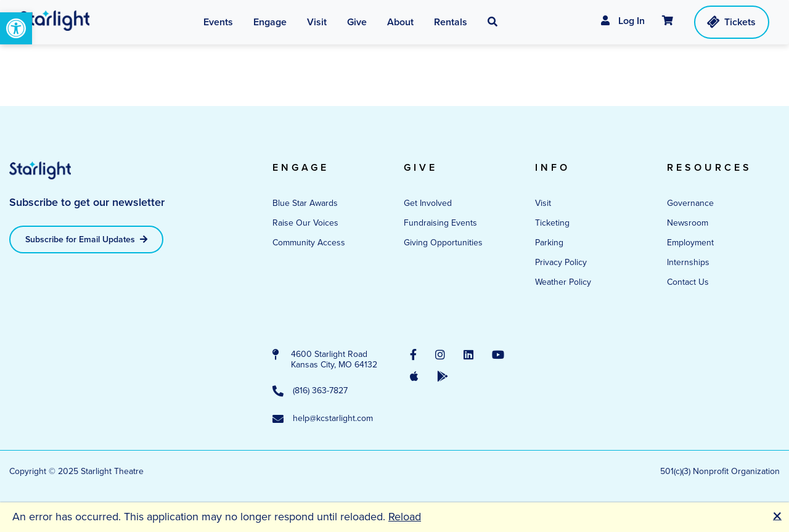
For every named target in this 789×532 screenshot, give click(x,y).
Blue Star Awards (305, 203)
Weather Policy (563, 282)
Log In (623, 21)
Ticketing (552, 223)
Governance (690, 203)
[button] (493, 22)
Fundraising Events (440, 223)
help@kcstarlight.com (323, 419)
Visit (543, 203)
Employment (690, 243)
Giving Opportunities (443, 243)
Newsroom (688, 223)
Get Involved (428, 203)
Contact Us (688, 282)
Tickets (731, 22)
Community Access (309, 243)
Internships (688, 262)
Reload (405, 517)
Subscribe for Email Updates (86, 239)
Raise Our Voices (305, 223)
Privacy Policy (561, 262)
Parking (549, 243)
